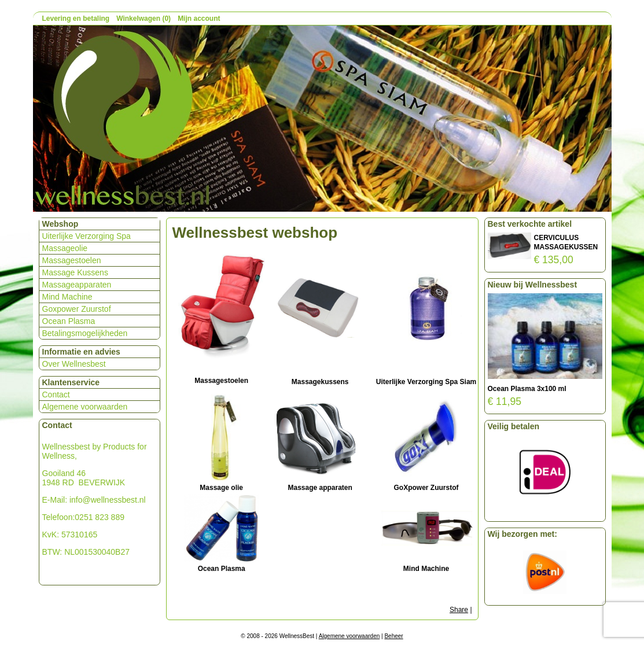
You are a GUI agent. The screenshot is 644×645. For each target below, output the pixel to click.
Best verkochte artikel (530, 224)
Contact (56, 395)
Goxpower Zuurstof (77, 309)
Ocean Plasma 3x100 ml (527, 389)
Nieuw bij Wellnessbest (533, 285)
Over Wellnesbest (74, 364)
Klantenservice (71, 382)
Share (459, 610)
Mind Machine (67, 297)
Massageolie (65, 248)
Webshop (60, 224)
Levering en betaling (76, 19)
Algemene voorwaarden (85, 407)
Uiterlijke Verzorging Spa (87, 236)
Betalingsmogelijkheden (85, 333)
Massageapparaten (77, 285)
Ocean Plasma (69, 321)
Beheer (393, 636)
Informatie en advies (81, 352)
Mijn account (199, 19)
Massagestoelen (72, 260)
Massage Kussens (75, 272)
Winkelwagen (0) (143, 19)
